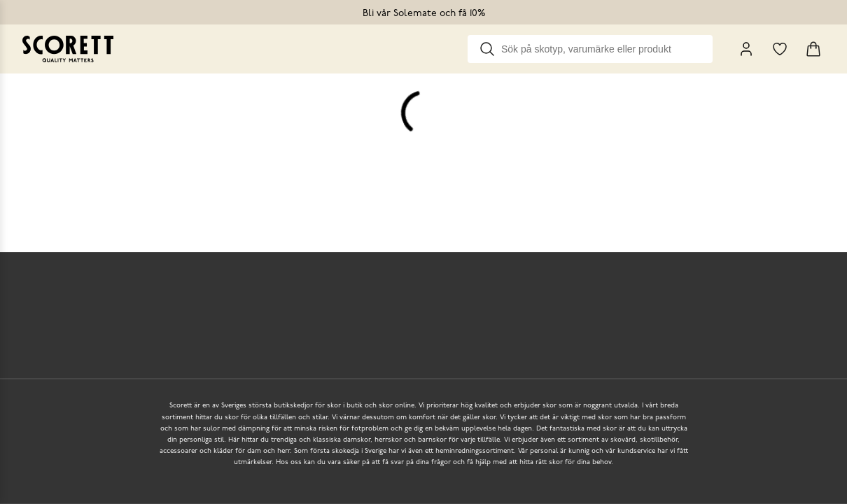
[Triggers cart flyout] (813, 49)
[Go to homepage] (68, 49)
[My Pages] (746, 49)
